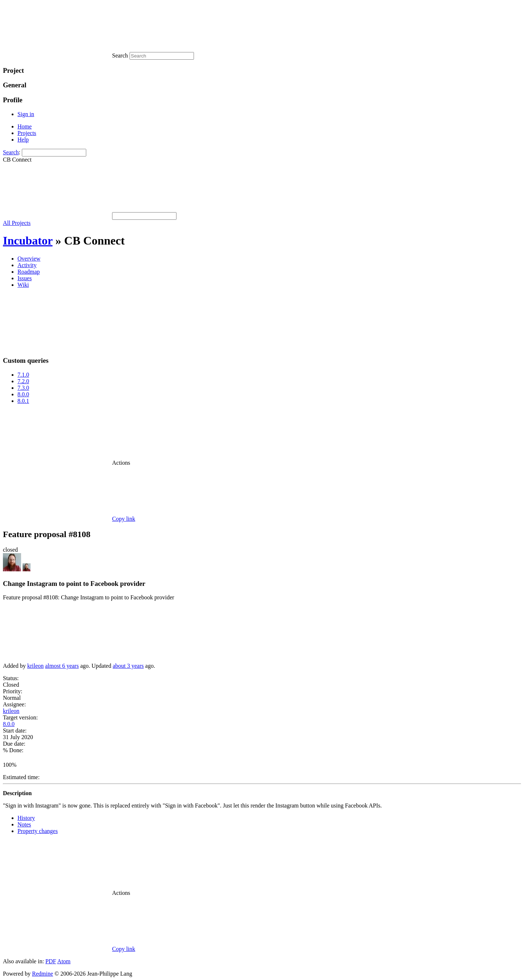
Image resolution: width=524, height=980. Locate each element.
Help (23, 140)
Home (25, 126)
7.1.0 (23, 375)
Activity (27, 265)
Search (11, 152)
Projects (27, 133)
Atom (64, 961)
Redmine (43, 974)
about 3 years (128, 666)
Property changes (38, 831)
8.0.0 (23, 394)
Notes (24, 824)
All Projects (17, 223)
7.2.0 (23, 381)
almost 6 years (62, 666)
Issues (25, 278)
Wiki (23, 285)
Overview (29, 259)
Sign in (26, 114)
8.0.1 (23, 401)
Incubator (28, 241)
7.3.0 (23, 388)
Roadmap (29, 272)
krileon (35, 666)
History (26, 818)
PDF (51, 961)
